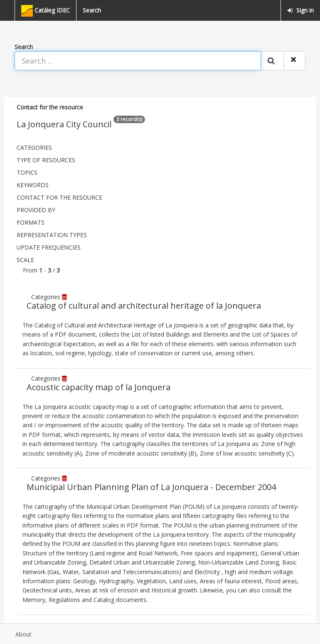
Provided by (36, 210)
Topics (27, 172)
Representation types (52, 235)
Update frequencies (49, 247)
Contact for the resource (59, 197)
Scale (25, 260)
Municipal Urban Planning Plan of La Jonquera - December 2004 (151, 487)
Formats (31, 222)
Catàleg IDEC (46, 11)
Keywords (33, 185)
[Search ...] (138, 61)
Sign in (300, 10)
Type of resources (46, 160)
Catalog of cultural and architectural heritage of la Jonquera (144, 306)
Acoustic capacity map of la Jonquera (98, 387)
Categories (34, 147)
